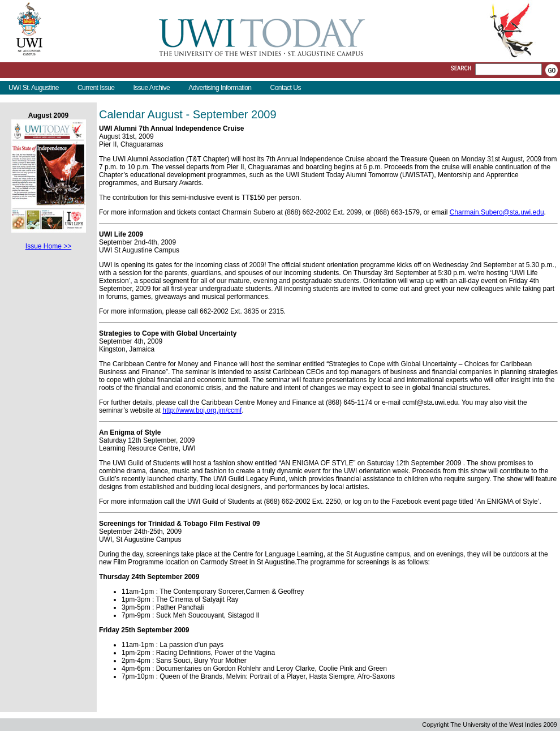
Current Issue (96, 88)
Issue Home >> (48, 246)
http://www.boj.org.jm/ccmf (202, 410)
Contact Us (286, 88)
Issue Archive (151, 88)
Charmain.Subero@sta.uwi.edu (497, 212)
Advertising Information (220, 88)
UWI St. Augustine (34, 88)
